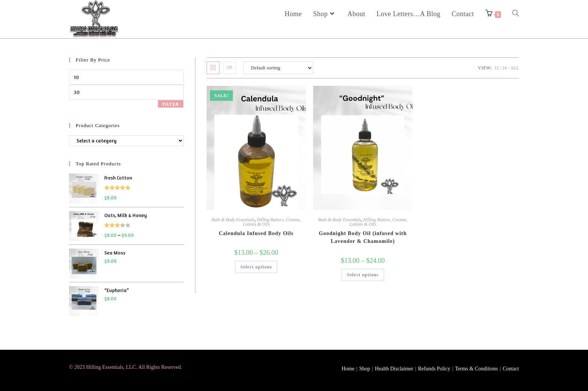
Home (348, 369)
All (515, 68)
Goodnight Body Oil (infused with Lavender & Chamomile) (363, 237)
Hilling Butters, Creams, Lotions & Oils (272, 222)
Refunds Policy (434, 369)
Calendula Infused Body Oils (256, 233)
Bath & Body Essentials (233, 220)
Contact (511, 369)
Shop (365, 369)
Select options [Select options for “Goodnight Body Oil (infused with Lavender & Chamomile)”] (363, 275)
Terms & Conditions (477, 369)
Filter (171, 104)
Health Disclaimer (394, 369)
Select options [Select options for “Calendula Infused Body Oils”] (256, 267)
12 (496, 68)
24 (504, 68)
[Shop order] (278, 68)
